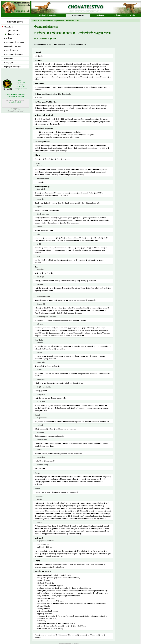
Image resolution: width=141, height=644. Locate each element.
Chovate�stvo (47, 21)
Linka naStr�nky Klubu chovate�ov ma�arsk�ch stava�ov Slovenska (21, 85)
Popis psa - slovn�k (12, 67)
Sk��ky (100, 16)
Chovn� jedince (11, 50)
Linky (133, 16)
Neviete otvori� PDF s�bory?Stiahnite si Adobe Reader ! (15, 95)
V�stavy (118, 16)
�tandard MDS (72, 21)
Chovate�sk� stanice (13, 54)
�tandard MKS (13, 31)
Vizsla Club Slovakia (47, 16)
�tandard (59, 21)
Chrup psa (8, 62)
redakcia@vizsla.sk (15, 102)
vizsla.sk (36, 21)
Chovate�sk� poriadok (14, 42)
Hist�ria (8, 38)
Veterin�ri (9, 59)
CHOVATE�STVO (15, 22)
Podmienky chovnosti (13, 46)
